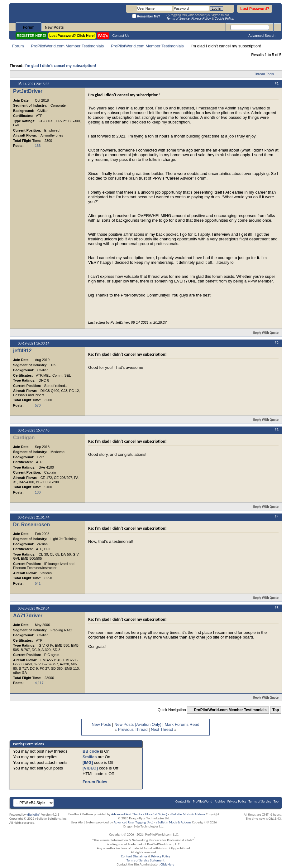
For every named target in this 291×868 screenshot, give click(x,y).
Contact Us (121, 36)
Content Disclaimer (134, 856)
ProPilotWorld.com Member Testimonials (68, 46)
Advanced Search (262, 36)
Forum (29, 27)
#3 (277, 430)
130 (38, 492)
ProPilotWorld (203, 801)
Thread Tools (264, 74)
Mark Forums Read (182, 724)
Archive (220, 801)
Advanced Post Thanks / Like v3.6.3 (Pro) (139, 814)
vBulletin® (33, 815)
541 (38, 583)
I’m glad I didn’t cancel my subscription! (60, 66)
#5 (277, 608)
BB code (91, 751)
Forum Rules (95, 782)
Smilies (90, 757)
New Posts (54, 27)
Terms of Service (260, 801)
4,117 (39, 683)
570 (38, 405)
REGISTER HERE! (31, 36)
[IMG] (88, 762)
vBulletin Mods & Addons (187, 814)
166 (38, 146)
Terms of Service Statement (145, 860)
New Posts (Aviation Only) (138, 724)
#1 (277, 83)
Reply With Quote (263, 333)
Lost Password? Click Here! (72, 36)
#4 (277, 517)
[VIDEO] (90, 768)
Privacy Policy (237, 801)
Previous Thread (133, 729)
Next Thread (162, 729)
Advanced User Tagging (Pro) (134, 822)
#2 (277, 343)
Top (276, 710)
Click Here (167, 864)
